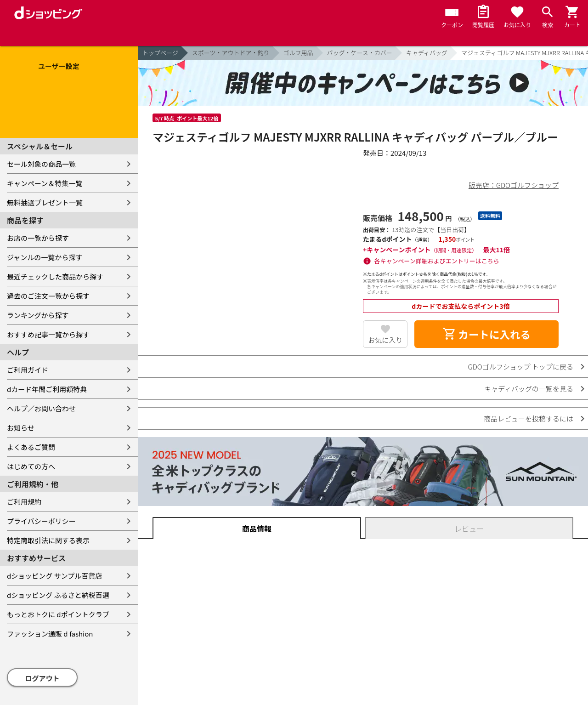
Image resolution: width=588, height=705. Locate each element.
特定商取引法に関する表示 (48, 540)
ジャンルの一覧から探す (45, 257)
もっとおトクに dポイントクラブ (58, 614)
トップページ (160, 53)
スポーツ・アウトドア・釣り (231, 53)
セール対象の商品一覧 (41, 164)
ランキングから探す (38, 315)
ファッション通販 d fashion (50, 634)
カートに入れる (486, 334)
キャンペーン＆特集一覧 (45, 183)
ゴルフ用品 (298, 53)
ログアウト (42, 678)
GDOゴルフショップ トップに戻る (521, 367)
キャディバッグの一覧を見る (529, 389)
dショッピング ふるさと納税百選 (58, 595)
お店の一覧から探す (38, 238)
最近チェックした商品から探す (55, 276)
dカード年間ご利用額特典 (47, 389)
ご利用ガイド (28, 370)
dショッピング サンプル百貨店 (54, 576)
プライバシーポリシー (41, 521)
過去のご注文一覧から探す (48, 296)
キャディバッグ (427, 53)
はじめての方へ (31, 466)
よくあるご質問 (31, 447)
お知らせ (21, 428)
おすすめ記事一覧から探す (48, 334)
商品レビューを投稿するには (529, 418)
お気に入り (385, 340)
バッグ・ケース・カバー (360, 53)
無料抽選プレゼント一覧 (45, 202)
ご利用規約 (24, 502)
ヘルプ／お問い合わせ (41, 408)
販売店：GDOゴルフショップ (514, 185)
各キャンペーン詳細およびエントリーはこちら (437, 261)
